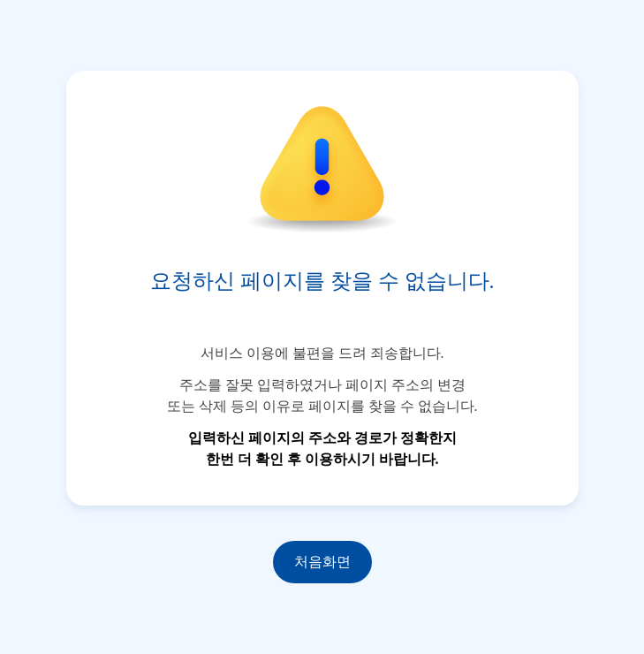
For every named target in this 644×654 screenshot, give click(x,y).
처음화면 (322, 562)
